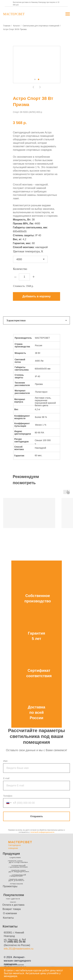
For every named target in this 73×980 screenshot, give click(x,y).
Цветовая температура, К (28, 251)
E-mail (6, 778)
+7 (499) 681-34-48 (15, 942)
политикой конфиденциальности (42, 832)
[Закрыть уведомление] (71, 969)
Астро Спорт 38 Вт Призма (15, 29)
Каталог (17, 26)
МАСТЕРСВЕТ (20, 842)
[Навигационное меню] (68, 14)
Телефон (8, 796)
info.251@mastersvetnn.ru (19, 949)
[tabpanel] (36, 400)
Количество (20, 269)
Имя (5, 761)
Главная (7, 26)
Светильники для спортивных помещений (41, 26)
